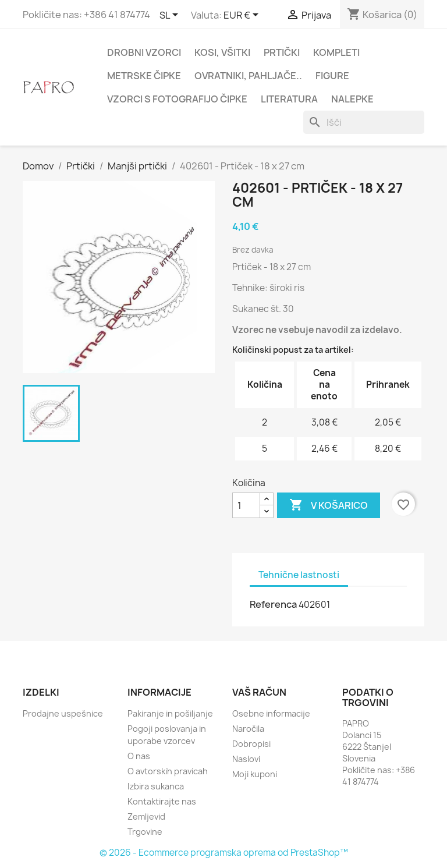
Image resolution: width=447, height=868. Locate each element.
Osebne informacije (271, 713)
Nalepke (352, 99)
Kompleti (336, 52)
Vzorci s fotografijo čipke (177, 99)
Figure (332, 76)
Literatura (289, 99)
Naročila (248, 729)
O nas (139, 756)
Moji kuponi (255, 774)
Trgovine (145, 832)
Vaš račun (259, 692)
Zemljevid (146, 816)
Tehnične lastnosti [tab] (299, 575)
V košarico (329, 505)
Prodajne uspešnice (63, 713)
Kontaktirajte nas (162, 801)
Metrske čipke (144, 76)
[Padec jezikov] (171, 16)
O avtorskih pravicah (168, 771)
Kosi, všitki (222, 52)
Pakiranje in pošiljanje (170, 713)
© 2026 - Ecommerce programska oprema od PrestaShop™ (224, 853)
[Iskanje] (364, 122)
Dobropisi (251, 744)
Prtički (282, 52)
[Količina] (246, 505)
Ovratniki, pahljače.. (248, 76)
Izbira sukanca (156, 786)
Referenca (273, 604)
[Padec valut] (243, 16)
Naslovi (246, 759)
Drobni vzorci (144, 52)
